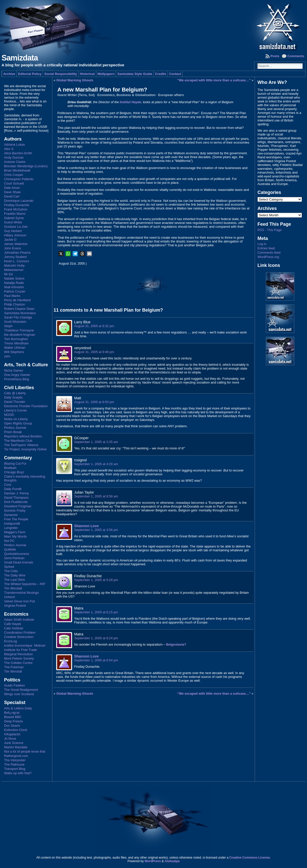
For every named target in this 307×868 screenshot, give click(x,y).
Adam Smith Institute (19, 620)
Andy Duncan (14, 157)
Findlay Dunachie (17, 205)
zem (7, 356)
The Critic (11, 571)
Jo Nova (10, 738)
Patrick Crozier (15, 291)
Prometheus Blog (17, 379)
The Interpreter (15, 760)
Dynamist (11, 515)
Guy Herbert (13, 231)
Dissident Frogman (18, 506)
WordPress (153, 861)
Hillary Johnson (15, 235)
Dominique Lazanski (19, 201)
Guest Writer (13, 222)
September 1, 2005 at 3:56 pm (96, 530)
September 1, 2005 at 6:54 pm (96, 660)
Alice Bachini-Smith (18, 153)
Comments (296, 56)
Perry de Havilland (17, 300)
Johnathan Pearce (17, 253)
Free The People (16, 519)
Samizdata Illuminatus (20, 313)
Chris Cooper (14, 175)
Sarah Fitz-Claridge (18, 317)
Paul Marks (12, 296)
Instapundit (12, 523)
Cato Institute (14, 628)
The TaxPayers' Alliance (21, 445)
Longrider (11, 528)
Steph (8, 326)
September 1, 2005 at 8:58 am (96, 496)
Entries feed (266, 248)
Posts (275, 56)
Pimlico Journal (15, 428)
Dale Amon (12, 188)
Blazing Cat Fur (15, 463)
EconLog (11, 641)
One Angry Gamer (17, 375)
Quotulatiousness (17, 554)
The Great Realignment (21, 690)
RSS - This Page (270, 230)
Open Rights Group (18, 423)
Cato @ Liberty (15, 393)
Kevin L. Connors (17, 261)
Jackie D (10, 240)
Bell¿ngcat (12, 713)
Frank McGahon (16, 209)
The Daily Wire (15, 575)
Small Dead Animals (19, 562)
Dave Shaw (12, 192)
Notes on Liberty (16, 419)
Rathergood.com (16, 756)
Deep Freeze (13, 721)
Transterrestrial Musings (21, 593)
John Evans (13, 248)
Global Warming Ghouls (75, 80)
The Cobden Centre (18, 663)
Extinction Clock (16, 730)
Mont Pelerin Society (19, 658)
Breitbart (10, 468)
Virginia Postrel (15, 606)
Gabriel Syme (14, 218)
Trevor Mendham (16, 343)
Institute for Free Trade (20, 650)
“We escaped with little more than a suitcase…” (214, 80)
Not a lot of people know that (25, 751)
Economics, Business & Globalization (126, 95)
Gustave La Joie (16, 227)
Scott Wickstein (15, 322)
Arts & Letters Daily (18, 708)
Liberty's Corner (15, 410)
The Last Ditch (15, 580)
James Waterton (16, 244)
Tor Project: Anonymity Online (25, 449)
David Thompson (16, 498)
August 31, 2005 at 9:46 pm (94, 352)
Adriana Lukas (14, 144)
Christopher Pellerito (19, 179)
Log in (262, 244)
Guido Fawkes (14, 685)
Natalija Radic (14, 283)
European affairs (171, 95)
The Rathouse (14, 764)
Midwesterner (14, 270)
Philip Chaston (15, 304)
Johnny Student (15, 257)
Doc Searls (12, 726)
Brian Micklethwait (17, 170)
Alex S (9, 149)
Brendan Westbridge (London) (26, 166)
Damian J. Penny (16, 493)
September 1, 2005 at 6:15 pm (96, 612)
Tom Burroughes (16, 339)
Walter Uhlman (15, 348)
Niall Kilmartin (14, 287)
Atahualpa (172, 861)
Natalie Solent (14, 278)
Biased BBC (13, 717)
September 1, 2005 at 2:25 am (96, 442)
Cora (8, 485)
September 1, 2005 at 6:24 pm (96, 638)
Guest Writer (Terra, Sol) (76, 95)
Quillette (10, 549)
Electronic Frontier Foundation (26, 406)
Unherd (9, 597)
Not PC (9, 541)
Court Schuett (14, 183)
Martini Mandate (16, 747)
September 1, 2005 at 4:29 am (96, 464)
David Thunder (15, 402)
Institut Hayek (131, 102)
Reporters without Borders (23, 436)
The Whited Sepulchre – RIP (25, 584)
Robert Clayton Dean (19, 309)
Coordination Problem (20, 633)
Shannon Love (86, 526)
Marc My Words (15, 536)
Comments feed (269, 253)
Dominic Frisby (15, 511)
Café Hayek (13, 624)
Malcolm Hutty (14, 265)
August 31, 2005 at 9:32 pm (94, 326)
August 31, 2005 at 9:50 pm (94, 402)
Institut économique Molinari (25, 645)
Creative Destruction (19, 637)
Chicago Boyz (14, 472)
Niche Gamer (14, 370)
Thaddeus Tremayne (19, 330)
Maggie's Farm (15, 532)
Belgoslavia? (176, 644)
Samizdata (20, 58)
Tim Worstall (13, 588)
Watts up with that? (18, 773)
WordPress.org (268, 257)
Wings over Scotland (19, 694)
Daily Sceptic (13, 397)
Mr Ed (8, 274)
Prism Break (13, 432)
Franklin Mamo (15, 214)
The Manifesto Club (18, 441)
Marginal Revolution (18, 654)
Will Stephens (14, 352)
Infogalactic (12, 734)
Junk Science (14, 743)
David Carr (12, 196)
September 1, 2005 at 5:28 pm (96, 580)
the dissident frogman (20, 335)
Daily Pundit (13, 489)
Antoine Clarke (15, 162)
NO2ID (9, 415)
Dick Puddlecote (16, 502)
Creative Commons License (249, 858)
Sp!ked (9, 567)
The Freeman (14, 667)
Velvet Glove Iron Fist (20, 601)
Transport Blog (15, 769)
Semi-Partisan (14, 558)
